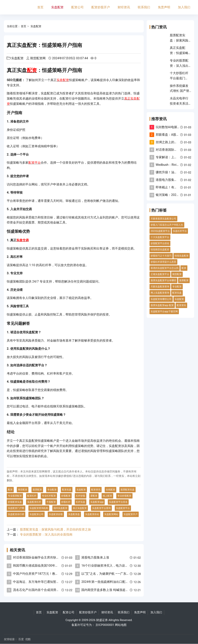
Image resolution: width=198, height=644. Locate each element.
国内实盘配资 (60, 508)
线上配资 (107, 496)
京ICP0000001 (105, 625)
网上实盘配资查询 (160, 293)
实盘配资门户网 (16, 508)
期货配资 (23, 490)
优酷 (28, 639)
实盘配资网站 (111, 514)
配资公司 (77, 7)
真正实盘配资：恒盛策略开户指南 (179, 53)
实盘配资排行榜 (16, 514)
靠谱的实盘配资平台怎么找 (165, 268)
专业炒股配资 (124, 496)
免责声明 (164, 7)
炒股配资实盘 (15, 502)
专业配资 (52, 490)
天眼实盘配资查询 (160, 287)
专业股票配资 (15, 496)
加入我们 (184, 7)
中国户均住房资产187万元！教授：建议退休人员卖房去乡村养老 (57, 574)
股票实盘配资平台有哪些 (163, 280)
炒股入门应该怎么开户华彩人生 (167, 225)
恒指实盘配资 (182, 256)
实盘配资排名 (92, 514)
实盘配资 (57, 7)
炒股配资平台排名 (160, 243)
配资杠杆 (32, 496)
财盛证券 (102, 620)
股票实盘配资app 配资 (162, 305)
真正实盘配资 (80, 508)
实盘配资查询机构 (39, 508)
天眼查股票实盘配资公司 (163, 219)
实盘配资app (97, 502)
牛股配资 (51, 502)
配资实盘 (67, 490)
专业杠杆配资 (49, 496)
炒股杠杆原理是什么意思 (163, 262)
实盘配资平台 (123, 508)
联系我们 (144, 7)
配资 (10, 490)
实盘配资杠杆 (34, 502)
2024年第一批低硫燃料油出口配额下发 (108, 582)
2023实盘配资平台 (160, 231)
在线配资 (110, 490)
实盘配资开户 (131, 514)
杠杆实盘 (81, 502)
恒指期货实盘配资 (160, 250)
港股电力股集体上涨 (95, 557)
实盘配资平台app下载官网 (164, 311)
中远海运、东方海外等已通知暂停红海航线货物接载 (48, 582)
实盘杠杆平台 (180, 231)
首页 (40, 7)
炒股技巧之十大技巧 (161, 256)
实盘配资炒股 (56, 514)
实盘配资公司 (37, 514)
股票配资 (37, 490)
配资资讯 (96, 490)
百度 (21, 639)
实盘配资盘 (74, 514)
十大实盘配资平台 (160, 237)
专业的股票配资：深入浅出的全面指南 (46, 534)
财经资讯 (124, 7)
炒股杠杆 (66, 502)
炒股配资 (66, 496)
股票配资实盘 (127, 490)
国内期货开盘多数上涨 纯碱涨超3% (105, 590)
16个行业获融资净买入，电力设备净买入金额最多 (116, 566)
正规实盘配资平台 (160, 274)
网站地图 (121, 625)
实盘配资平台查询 (101, 508)
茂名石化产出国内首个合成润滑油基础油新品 (44, 590)
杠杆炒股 (81, 496)
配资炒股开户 (101, 7)
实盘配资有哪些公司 (161, 299)
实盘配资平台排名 (118, 502)
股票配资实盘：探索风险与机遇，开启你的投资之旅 (55, 529)
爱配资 (94, 496)
